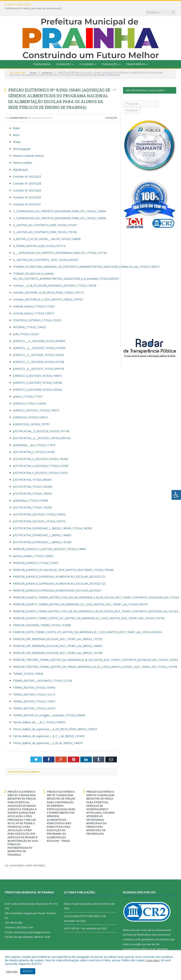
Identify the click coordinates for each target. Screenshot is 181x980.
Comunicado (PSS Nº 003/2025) (82, 909)
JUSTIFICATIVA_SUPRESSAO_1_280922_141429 (42, 535)
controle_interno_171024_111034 (34, 299)
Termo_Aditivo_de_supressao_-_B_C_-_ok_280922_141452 (49, 729)
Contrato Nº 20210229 (27, 183)
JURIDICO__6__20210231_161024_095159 (39, 361)
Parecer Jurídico (23, 155)
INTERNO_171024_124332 (29, 320)
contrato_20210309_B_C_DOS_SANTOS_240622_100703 (48, 292)
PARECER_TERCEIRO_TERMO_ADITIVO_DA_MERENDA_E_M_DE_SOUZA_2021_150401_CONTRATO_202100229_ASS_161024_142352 (95, 652)
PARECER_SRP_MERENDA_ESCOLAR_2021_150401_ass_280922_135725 (58, 631)
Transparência (136, 57)
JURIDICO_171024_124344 (29, 396)
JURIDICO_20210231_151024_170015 (36, 403)
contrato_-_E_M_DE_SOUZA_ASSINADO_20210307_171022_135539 (55, 278)
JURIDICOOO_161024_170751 (31, 417)
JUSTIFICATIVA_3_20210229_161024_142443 (41, 451)
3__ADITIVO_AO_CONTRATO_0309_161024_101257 (45, 218)
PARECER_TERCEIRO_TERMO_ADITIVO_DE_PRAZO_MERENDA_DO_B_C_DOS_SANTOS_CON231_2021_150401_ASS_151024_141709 (95, 659)
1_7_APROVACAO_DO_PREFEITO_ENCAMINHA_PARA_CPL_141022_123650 (59, 204)
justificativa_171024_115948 (30, 493)
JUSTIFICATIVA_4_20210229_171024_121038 (41, 458)
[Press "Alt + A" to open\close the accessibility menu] (176, 495)
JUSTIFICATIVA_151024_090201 (32, 472)
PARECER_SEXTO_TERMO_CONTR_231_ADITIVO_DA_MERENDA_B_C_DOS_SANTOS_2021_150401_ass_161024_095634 (87, 625)
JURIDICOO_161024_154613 (30, 410)
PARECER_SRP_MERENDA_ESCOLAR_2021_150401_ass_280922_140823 (58, 638)
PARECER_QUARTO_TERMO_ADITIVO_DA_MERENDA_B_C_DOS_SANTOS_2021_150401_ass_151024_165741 (80, 597)
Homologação (22, 141)
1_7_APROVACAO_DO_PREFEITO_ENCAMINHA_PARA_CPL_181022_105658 (59, 211)
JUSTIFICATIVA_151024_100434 (32, 479)
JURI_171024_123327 (26, 327)
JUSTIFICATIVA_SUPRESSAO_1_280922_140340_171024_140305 (52, 521)
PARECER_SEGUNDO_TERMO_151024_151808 (42, 618)
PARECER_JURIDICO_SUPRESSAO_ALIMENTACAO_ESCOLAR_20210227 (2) (59, 576)
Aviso (16, 127)
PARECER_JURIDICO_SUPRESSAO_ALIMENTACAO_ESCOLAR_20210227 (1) (59, 569)
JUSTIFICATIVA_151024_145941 (32, 486)
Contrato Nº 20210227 (27, 169)
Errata (17, 134)
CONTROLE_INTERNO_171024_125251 (37, 313)
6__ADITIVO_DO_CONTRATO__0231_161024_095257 (46, 252)
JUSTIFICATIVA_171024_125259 (32, 500)
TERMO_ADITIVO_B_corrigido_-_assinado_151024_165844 (49, 708)
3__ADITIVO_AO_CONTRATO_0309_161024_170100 (45, 224)
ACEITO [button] (28, 971)
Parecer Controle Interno (28, 148)
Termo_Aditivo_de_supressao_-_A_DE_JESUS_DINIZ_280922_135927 (55, 722)
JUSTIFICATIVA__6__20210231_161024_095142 (42, 431)
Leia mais (153, 960)
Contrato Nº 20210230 (27, 190)
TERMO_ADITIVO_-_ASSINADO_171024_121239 (43, 673)
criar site (146, 922)
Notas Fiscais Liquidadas (78, 896)
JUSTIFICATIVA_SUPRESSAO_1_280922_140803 (42, 528)
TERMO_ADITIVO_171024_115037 (34, 694)
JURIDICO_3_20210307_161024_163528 (37, 375)
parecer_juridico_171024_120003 (33, 548)
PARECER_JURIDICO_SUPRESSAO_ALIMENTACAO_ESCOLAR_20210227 (57, 583)
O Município (64, 57)
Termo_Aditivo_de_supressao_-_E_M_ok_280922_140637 (48, 735)
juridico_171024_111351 (28, 389)
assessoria (164, 927)
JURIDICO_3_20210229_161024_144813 (37, 368)
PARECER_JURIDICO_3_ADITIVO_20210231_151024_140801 (50, 542)
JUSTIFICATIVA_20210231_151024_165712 (39, 514)
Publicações (110, 57)
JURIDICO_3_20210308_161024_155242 (37, 382)
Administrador (18, 110)
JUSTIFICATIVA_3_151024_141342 (34, 444)
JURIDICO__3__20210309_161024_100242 (39, 347)
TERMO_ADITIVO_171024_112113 (34, 687)
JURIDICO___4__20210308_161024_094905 (39, 334)
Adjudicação (21, 162)
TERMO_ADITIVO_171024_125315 (34, 701)
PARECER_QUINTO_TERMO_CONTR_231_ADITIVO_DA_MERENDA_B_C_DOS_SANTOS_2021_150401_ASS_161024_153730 (89, 611)
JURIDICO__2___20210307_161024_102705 (39, 340)
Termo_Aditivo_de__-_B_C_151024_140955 (39, 715)
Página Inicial (42, 57)
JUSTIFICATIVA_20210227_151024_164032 (39, 507)
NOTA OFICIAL (72, 921)
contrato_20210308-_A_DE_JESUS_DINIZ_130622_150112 (48, 285)
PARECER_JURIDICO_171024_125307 (36, 555)
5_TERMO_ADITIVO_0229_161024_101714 (39, 238)
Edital (16, 121)
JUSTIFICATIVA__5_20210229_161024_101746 (41, 424)
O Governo (87, 57)
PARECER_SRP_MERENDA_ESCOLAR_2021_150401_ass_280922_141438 (58, 645)
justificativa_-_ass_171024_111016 (34, 438)
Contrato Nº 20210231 (27, 197)
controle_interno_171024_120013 (34, 306)
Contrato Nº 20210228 (27, 176)
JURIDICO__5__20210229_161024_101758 (39, 354)
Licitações (111, 110)
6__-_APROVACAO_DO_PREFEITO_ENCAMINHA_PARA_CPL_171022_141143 (60, 245)
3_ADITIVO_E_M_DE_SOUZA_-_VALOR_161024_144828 (47, 231)
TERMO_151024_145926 (28, 666)
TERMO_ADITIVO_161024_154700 (34, 680)
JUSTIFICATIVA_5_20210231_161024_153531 (41, 465)
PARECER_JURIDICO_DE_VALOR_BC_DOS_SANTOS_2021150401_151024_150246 (63, 562)
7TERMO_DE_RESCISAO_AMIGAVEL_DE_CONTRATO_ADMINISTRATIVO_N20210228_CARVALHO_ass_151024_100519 (86, 259)
